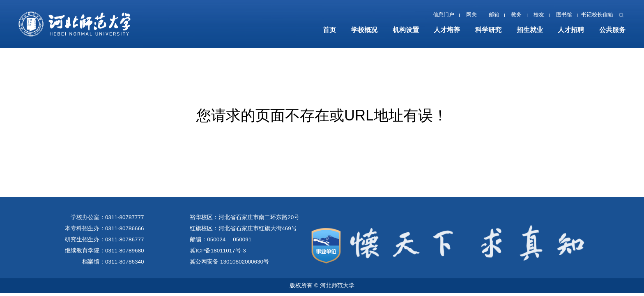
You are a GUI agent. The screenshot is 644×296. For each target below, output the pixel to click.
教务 (516, 15)
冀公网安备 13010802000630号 (229, 262)
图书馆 (564, 15)
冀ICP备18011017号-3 (218, 251)
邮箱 (494, 15)
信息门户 (444, 15)
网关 (471, 15)
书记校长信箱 (597, 15)
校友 (539, 15)
